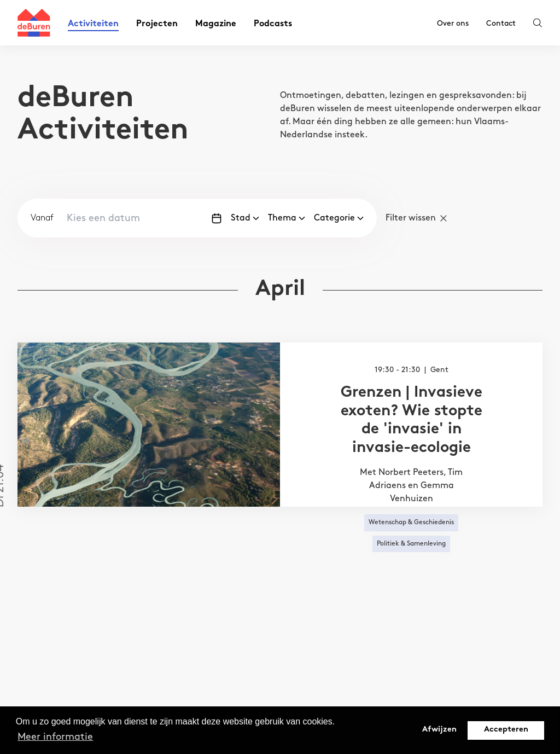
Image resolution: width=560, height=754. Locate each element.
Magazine (216, 24)
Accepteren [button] (506, 730)
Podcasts (273, 24)
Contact (501, 23)
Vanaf (42, 218)
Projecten (157, 24)
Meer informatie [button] (55, 737)
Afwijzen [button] (439, 730)
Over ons (453, 23)
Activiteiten (93, 24)
